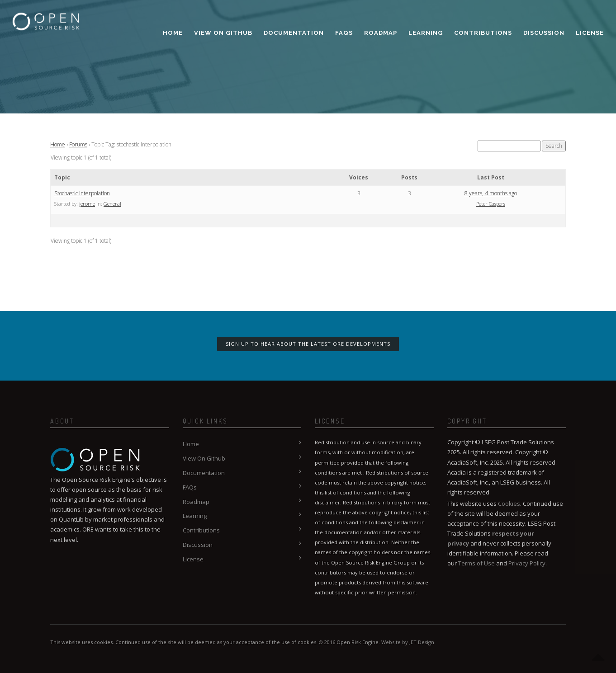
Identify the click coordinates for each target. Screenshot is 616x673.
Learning (426, 33)
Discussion (544, 33)
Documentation (294, 33)
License (590, 33)
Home (173, 33)
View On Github (223, 33)
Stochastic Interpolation (82, 193)
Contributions (483, 33)
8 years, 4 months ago (491, 193)
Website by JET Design (408, 642)
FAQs (344, 33)
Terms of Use (476, 563)
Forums (78, 144)
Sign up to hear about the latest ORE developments (308, 344)
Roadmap (381, 33)
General (112, 204)
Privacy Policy (527, 563)
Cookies (509, 504)
